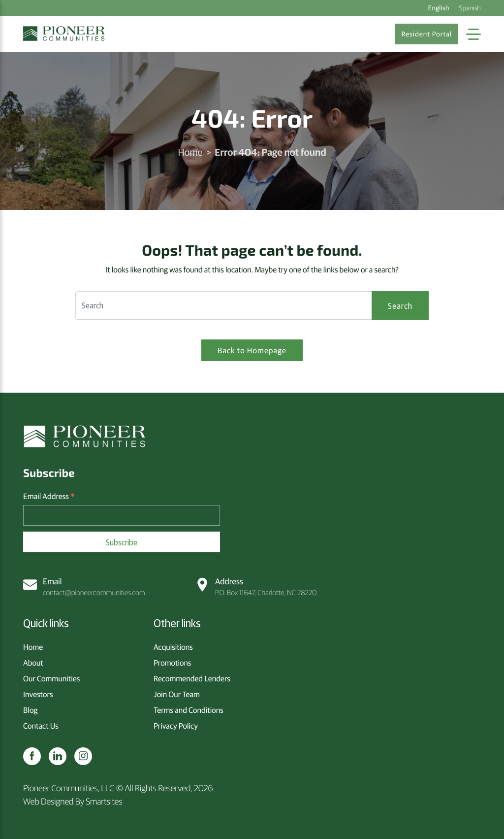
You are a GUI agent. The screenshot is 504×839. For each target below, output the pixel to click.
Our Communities (51, 678)
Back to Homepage (252, 350)
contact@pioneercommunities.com (84, 587)
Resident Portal (426, 34)
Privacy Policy (176, 726)
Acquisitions (173, 647)
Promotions (173, 663)
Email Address (49, 497)
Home (190, 152)
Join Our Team (177, 694)
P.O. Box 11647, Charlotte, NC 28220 (256, 587)
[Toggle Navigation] (473, 34)
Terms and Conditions (189, 710)
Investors (38, 694)
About (33, 663)
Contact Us (41, 726)
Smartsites (104, 801)
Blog (30, 710)
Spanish (470, 7)
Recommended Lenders (192, 678)
